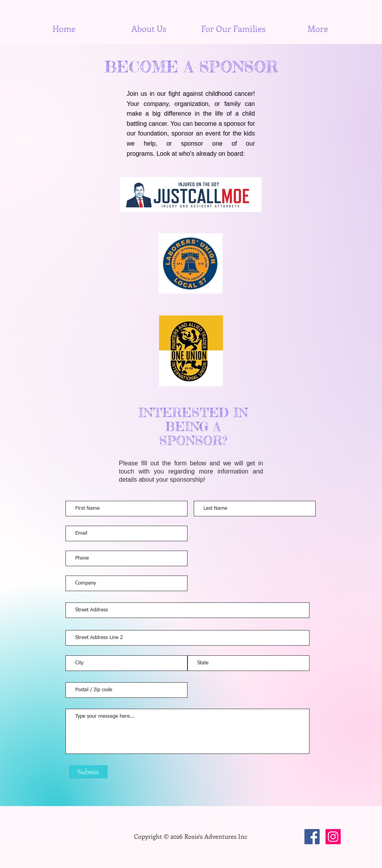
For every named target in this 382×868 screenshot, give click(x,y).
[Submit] (88, 772)
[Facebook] (312, 837)
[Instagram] (333, 837)
